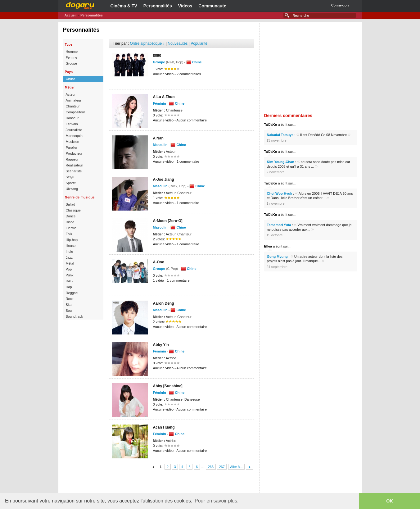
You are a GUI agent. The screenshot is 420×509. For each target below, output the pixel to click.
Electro (71, 228)
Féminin (160, 103)
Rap (69, 287)
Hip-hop (72, 240)
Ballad (71, 204)
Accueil (71, 15)
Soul (69, 311)
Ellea (268, 246)
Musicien (72, 142)
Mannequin (74, 136)
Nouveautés (178, 43)
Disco (70, 222)
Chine (71, 79)
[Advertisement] (182, 482)
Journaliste (74, 130)
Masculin (160, 145)
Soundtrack (75, 316)
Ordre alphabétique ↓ (147, 43)
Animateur (74, 100)
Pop (69, 269)
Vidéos (185, 6)
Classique (73, 210)
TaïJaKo (271, 125)
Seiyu (70, 177)
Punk (70, 275)
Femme (72, 57)
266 (211, 467)
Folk (69, 234)
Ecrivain (72, 124)
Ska (69, 305)
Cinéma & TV (124, 6)
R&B (69, 281)
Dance (71, 216)
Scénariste (74, 171)
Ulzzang (72, 189)
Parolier (72, 148)
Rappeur (72, 159)
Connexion (340, 5)
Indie (70, 252)
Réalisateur (75, 165)
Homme (72, 52)
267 (222, 467)
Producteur (74, 153)
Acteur (71, 94)
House (71, 246)
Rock (70, 299)
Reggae (72, 293)
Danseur (72, 118)
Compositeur (75, 112)
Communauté (212, 6)
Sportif (71, 183)
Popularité (199, 43)
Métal (70, 263)
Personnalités (158, 6)
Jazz (69, 257)
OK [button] (390, 501)
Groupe (72, 63)
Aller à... (236, 467)
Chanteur (73, 106)
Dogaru (80, 5)
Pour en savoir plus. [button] (217, 501)
